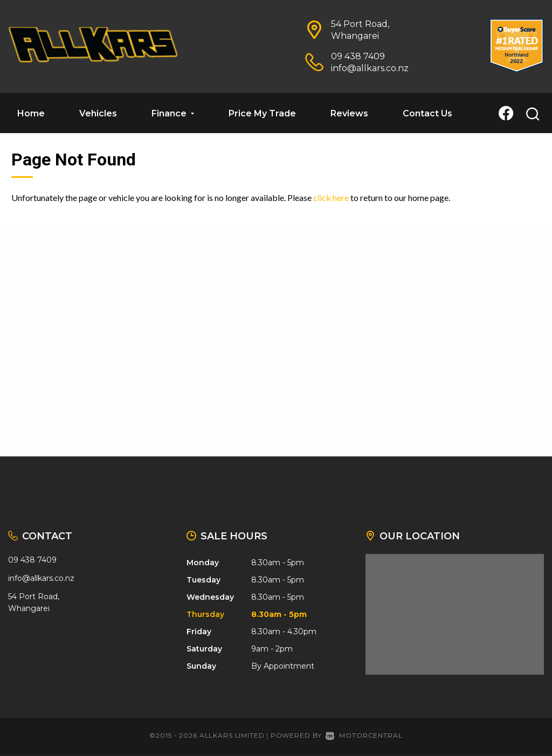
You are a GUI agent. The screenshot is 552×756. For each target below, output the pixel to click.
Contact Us (427, 113)
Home (31, 113)
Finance (173, 113)
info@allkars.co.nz (370, 68)
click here (331, 197)
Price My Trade (262, 113)
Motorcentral (364, 735)
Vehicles (98, 113)
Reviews (349, 113)
